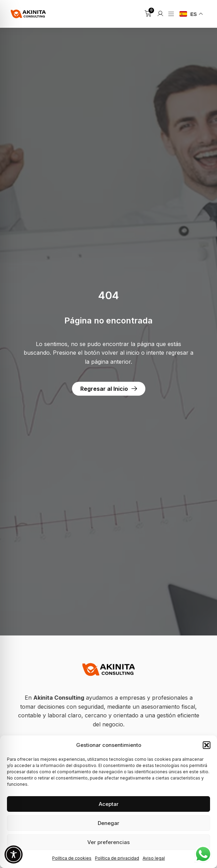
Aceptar (109, 804)
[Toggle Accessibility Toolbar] (14, 854)
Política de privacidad (117, 858)
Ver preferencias (108, 842)
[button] (207, 745)
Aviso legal (154, 858)
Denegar (108, 823)
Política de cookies (72, 858)
